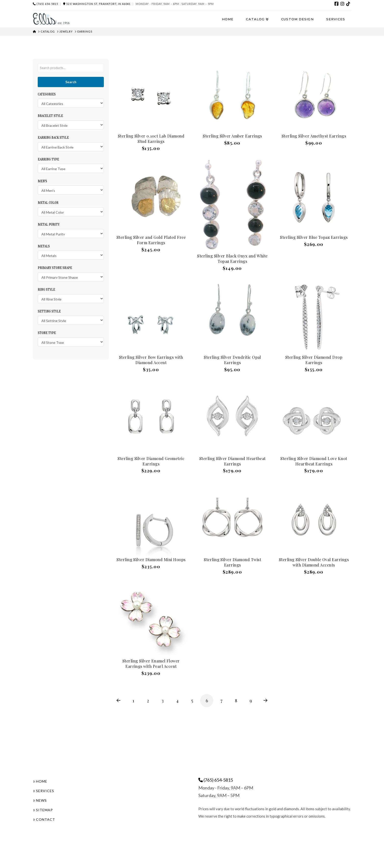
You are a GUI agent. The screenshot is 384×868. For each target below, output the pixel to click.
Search (71, 82)
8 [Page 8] (236, 701)
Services (44, 791)
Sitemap (43, 810)
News (40, 800)
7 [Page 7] (221, 701)
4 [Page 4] (177, 701)
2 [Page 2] (148, 701)
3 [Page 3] (163, 701)
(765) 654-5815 (45, 4)
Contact (44, 819)
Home (40, 781)
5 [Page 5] (192, 701)
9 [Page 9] (251, 701)
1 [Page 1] (133, 701)
